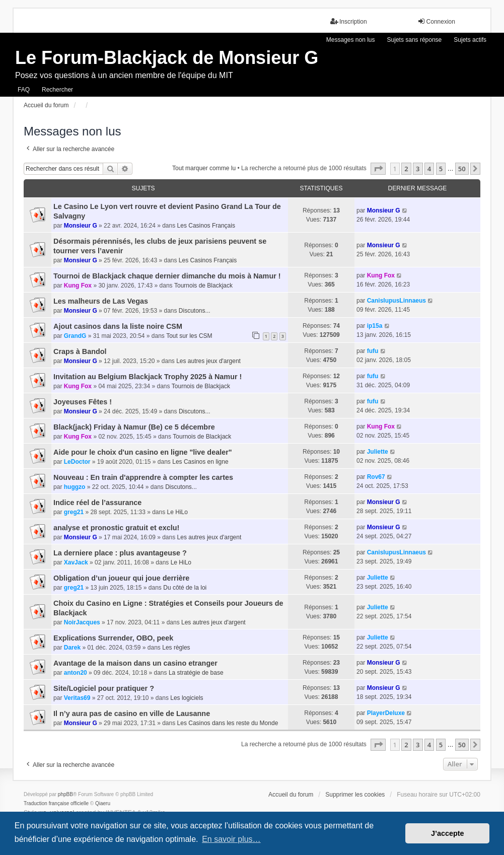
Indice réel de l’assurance (97, 503)
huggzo (75, 487)
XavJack (76, 562)
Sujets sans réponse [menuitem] (415, 40)
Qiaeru (103, 803)
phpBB (65, 794)
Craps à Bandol (80, 351)
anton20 (76, 673)
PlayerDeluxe (386, 713)
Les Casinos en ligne (200, 462)
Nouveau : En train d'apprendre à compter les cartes (143, 477)
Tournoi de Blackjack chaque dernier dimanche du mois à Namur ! (167, 276)
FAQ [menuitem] (24, 90)
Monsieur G (81, 226)
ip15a (375, 326)
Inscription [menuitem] (349, 21)
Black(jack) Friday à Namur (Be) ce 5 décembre (134, 427)
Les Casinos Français (206, 226)
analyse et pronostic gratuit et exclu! (116, 528)
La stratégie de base (196, 673)
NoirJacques (82, 622)
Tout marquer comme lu (204, 168)
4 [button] (429, 169)
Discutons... (195, 311)
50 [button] (462, 169)
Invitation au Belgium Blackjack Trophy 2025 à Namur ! (148, 377)
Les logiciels (187, 698)
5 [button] (441, 169)
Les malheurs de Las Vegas (101, 301)
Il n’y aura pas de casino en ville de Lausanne (132, 714)
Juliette (378, 452)
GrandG (75, 336)
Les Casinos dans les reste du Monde (228, 723)
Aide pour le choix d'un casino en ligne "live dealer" (143, 452)
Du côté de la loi (185, 588)
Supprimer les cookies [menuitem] (355, 795)
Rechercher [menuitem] (57, 90)
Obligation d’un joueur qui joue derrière (121, 578)
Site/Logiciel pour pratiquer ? (104, 688)
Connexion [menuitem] (436, 21)
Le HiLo (177, 512)
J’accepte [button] (448, 833)
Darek (72, 648)
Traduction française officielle (56, 803)
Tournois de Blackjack (203, 286)
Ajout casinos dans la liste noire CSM (118, 326)
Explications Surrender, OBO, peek (113, 638)
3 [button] (418, 169)
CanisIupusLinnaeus (397, 301)
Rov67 (376, 477)
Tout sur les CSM (189, 336)
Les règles (176, 648)
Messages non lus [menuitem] (351, 40)
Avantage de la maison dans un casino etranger (135, 663)
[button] (378, 169)
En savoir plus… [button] (231, 839)
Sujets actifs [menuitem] (470, 40)
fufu (373, 351)
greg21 (74, 512)
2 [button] (406, 169)
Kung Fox (78, 286)
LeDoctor (77, 462)
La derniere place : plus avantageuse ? (120, 553)
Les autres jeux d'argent (208, 361)
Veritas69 (77, 698)
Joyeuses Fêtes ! (83, 402)
